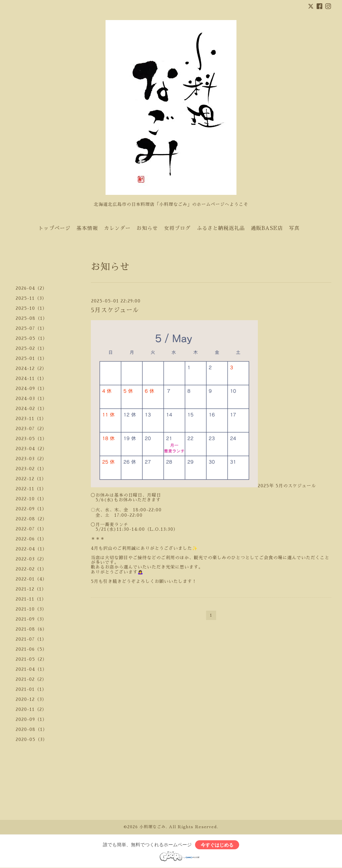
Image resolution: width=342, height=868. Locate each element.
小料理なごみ (153, 827)
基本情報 (87, 228)
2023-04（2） (31, 449)
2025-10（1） (31, 308)
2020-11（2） (31, 709)
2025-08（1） (32, 318)
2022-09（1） (31, 509)
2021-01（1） (31, 689)
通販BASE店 (267, 228)
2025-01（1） (31, 358)
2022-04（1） (31, 549)
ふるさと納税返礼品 (221, 228)
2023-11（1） (31, 419)
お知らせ (147, 228)
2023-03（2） (31, 459)
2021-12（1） (31, 589)
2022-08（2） (31, 519)
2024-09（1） (31, 389)
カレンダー (117, 228)
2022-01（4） (31, 579)
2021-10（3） (31, 609)
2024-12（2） (31, 368)
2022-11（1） (31, 489)
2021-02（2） (31, 679)
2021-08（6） (31, 629)
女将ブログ (177, 228)
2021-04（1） (31, 669)
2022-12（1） (31, 479)
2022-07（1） (31, 529)
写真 (294, 228)
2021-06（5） (31, 649)
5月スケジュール (115, 310)
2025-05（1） (32, 338)
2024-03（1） (31, 399)
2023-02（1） (31, 469)
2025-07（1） (31, 328)
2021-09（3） (31, 619)
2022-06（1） (31, 539)
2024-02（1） (31, 409)
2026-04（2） (31, 288)
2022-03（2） (31, 559)
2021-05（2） (31, 659)
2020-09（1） (31, 719)
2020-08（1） (32, 729)
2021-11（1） (31, 599)
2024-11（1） (31, 379)
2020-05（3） (32, 739)
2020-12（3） (31, 699)
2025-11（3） (31, 298)
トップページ (54, 228)
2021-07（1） (31, 639)
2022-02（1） (31, 569)
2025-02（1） (31, 348)
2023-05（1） (31, 439)
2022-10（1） (31, 499)
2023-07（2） (31, 429)
